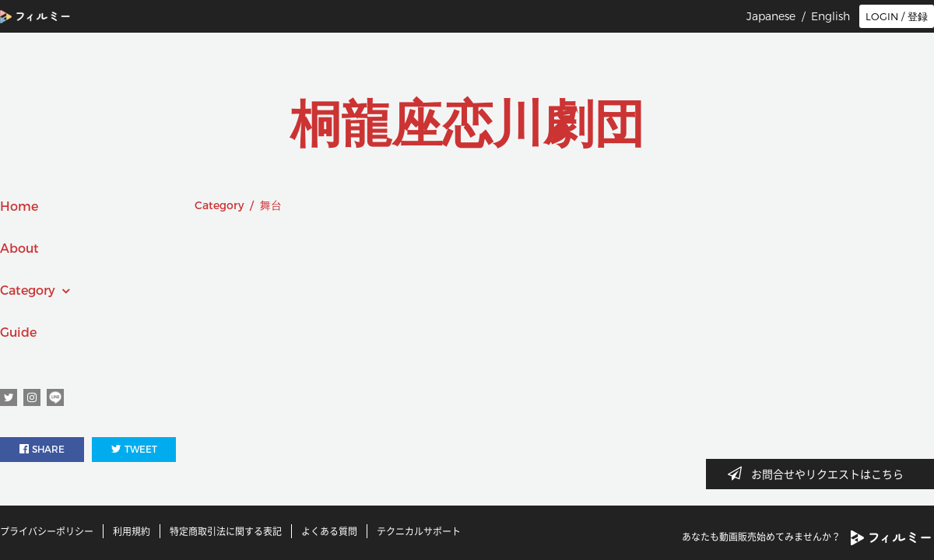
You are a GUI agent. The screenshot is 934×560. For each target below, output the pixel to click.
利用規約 (132, 531)
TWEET (134, 449)
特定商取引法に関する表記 (226, 531)
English (830, 16)
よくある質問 (329, 531)
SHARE (42, 449)
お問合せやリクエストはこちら (820, 474)
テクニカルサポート (419, 531)
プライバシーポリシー (47, 531)
